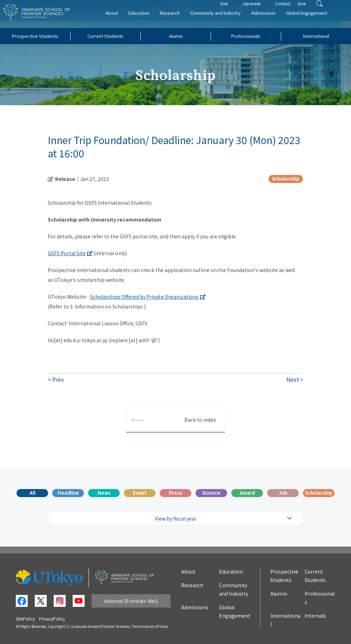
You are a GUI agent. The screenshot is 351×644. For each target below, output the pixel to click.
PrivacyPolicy (52, 619)
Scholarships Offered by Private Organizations (144, 297)
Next (293, 379)
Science (211, 493)
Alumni (176, 36)
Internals (315, 616)
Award (247, 493)
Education (149, 20)
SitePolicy (25, 619)
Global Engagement (316, 20)
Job (283, 493)
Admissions (273, 20)
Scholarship (319, 493)
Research (180, 20)
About (121, 20)
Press (175, 493)
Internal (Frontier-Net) (131, 601)
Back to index (200, 420)
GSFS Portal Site (67, 253)
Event (140, 493)
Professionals (246, 36)
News (104, 493)
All (32, 493)
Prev (58, 379)
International (316, 36)
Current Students (105, 36)
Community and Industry (225, 20)
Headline (68, 493)
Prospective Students (35, 36)
